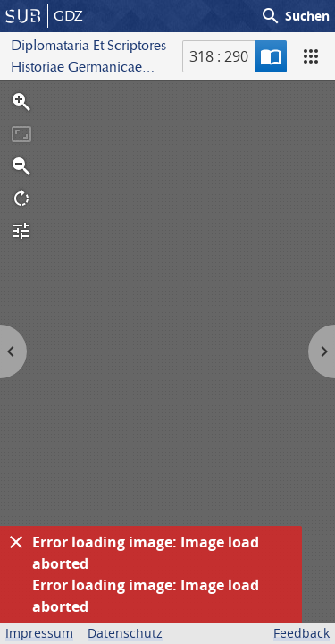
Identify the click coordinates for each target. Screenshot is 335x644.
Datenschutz (125, 633)
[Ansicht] (311, 56)
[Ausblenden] (16, 542)
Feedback (301, 633)
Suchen (295, 16)
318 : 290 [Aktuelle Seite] (219, 56)
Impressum (39, 633)
